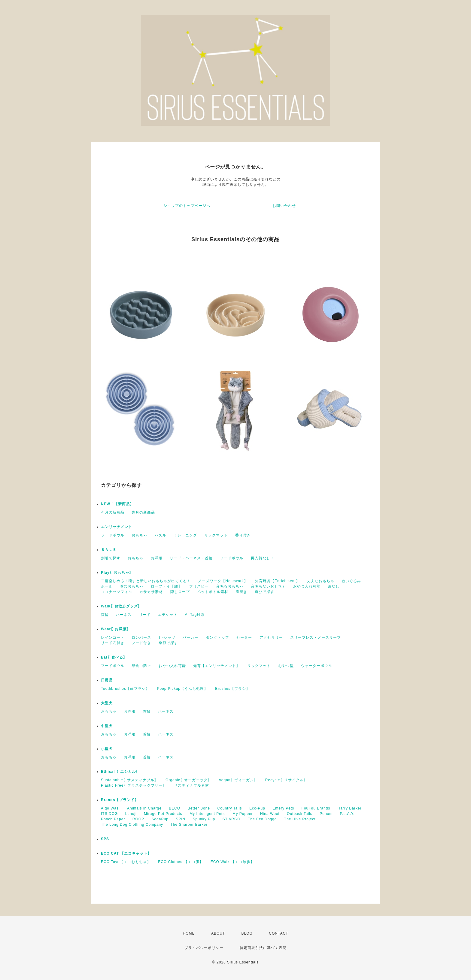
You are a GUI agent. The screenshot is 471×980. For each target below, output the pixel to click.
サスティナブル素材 (191, 785)
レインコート (113, 637)
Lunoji (131, 814)
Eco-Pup (257, 808)
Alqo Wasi (110, 808)
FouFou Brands (316, 808)
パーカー (190, 637)
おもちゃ (139, 535)
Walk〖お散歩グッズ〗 (121, 606)
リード (145, 615)
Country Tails (229, 808)
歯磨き (241, 592)
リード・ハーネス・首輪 (191, 558)
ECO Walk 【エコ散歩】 (232, 862)
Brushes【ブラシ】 (232, 689)
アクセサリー (271, 637)
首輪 (105, 615)
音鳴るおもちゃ (230, 586)
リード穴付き (113, 643)
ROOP (138, 819)
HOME (189, 933)
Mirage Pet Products (163, 814)
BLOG (247, 933)
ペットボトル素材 (213, 592)
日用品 (107, 680)
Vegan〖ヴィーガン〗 (238, 780)
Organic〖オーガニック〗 (188, 780)
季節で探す (168, 643)
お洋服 (157, 558)
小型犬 (107, 749)
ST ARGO (232, 819)
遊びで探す (264, 592)
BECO (175, 808)
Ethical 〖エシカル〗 (120, 772)
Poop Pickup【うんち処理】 (182, 689)
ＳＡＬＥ (109, 550)
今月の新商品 (113, 512)
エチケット (168, 615)
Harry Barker (350, 808)
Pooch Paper (113, 819)
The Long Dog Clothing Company (132, 825)
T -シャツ (167, 637)
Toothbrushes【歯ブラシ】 (125, 689)
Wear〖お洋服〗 (116, 629)
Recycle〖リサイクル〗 (286, 780)
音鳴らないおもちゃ (268, 586)
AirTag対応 (195, 615)
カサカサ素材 (151, 592)
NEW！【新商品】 (117, 504)
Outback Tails (300, 814)
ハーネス (124, 615)
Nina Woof (270, 814)
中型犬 (107, 726)
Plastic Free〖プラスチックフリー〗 (134, 785)
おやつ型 (286, 666)
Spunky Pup (204, 819)
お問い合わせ (284, 206)
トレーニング (185, 535)
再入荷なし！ (263, 558)
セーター (244, 637)
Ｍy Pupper (243, 814)
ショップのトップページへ (187, 206)
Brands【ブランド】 (120, 800)
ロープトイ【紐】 (166, 586)
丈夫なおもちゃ (321, 581)
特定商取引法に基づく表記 (263, 948)
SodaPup (160, 819)
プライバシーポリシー (204, 948)
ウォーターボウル (317, 666)
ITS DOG (109, 814)
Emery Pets (283, 808)
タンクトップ (217, 637)
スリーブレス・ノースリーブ (316, 637)
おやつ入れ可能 (307, 586)
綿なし (334, 586)
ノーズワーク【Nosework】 (223, 581)
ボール (107, 586)
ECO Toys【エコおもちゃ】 (126, 862)
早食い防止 (141, 666)
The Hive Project (300, 819)
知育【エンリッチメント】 (217, 666)
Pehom (326, 814)
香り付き (243, 535)
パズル (161, 535)
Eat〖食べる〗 (114, 657)
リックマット (216, 535)
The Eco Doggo (262, 819)
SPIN (181, 819)
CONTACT (278, 933)
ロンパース (141, 637)
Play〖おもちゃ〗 (117, 573)
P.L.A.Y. (347, 814)
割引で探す (111, 558)
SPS (105, 839)
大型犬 (107, 703)
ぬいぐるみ (351, 581)
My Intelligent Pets (207, 814)
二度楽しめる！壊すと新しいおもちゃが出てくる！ (146, 581)
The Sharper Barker (189, 825)
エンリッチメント (117, 527)
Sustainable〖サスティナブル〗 (130, 780)
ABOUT (218, 933)
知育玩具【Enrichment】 (277, 581)
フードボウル (113, 535)
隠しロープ (180, 592)
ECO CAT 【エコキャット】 (126, 853)
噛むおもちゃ (132, 586)
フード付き (141, 643)
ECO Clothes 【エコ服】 (181, 862)
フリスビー (199, 586)
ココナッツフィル (117, 592)
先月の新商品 (143, 512)
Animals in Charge (144, 808)
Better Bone (199, 808)
